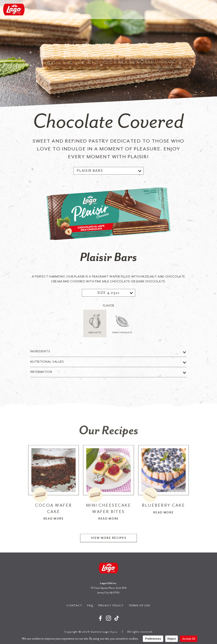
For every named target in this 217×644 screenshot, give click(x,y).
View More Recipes (109, 552)
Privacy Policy (111, 605)
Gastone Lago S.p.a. (14, 10)
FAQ (90, 605)
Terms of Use (140, 605)
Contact (74, 605)
